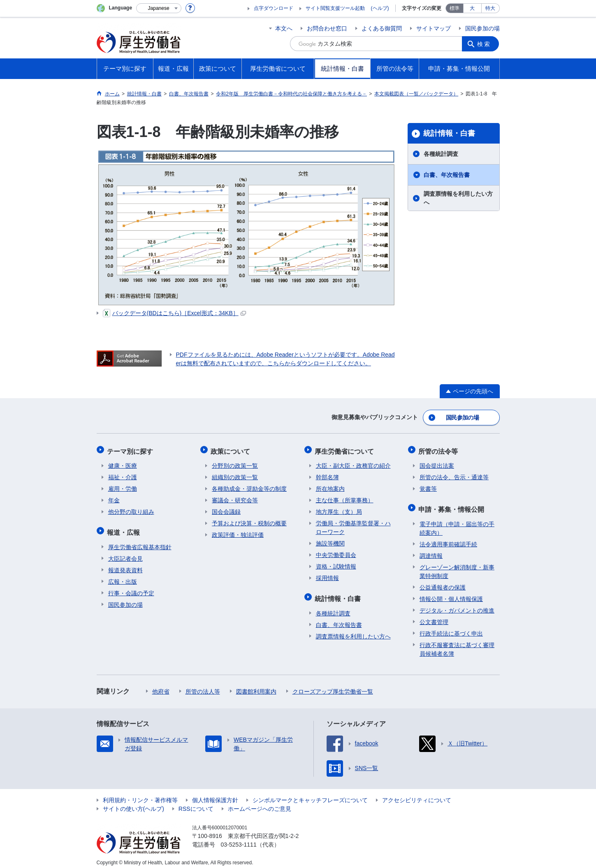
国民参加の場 (482, 28)
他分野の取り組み (131, 509)
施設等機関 (330, 541)
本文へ (284, 28)
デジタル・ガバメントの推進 (457, 605)
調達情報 (431, 550)
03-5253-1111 (239, 839)
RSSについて (196, 803)
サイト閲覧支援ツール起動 (335, 8)
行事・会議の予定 (131, 588)
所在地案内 (330, 486)
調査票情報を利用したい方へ (458, 198)
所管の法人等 (203, 686)
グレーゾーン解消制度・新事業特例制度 (457, 566)
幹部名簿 (327, 474)
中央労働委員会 (336, 552)
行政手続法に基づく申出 (451, 628)
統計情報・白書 (449, 133)
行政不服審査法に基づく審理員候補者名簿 (457, 644)
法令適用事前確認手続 (448, 539)
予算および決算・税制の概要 (249, 520)
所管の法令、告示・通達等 (454, 474)
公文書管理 (434, 617)
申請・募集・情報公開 (452, 505)
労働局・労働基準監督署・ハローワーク (353, 525)
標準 (455, 8)
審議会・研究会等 (235, 497)
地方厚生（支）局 (339, 509)
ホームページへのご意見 (260, 803)
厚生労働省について (346, 449)
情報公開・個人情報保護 (451, 594)
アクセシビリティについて (417, 795)
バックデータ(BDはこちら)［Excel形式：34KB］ (174, 313)
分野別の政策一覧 (235, 463)
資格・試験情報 (336, 564)
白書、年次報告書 (447, 175)
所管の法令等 (439, 449)
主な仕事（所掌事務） (345, 497)
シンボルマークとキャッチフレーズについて (310, 795)
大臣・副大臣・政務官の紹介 (353, 463)
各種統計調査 (441, 154)
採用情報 (327, 575)
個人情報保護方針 (215, 795)
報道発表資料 (125, 565)
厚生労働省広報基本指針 (140, 542)
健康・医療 (123, 463)
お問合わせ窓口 (327, 28)
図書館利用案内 (256, 686)
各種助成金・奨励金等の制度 (249, 486)
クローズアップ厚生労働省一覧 (333, 686)
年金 (114, 497)
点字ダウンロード (274, 8)
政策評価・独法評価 (238, 532)
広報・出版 (123, 576)
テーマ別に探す (131, 449)
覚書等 (428, 486)
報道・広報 (125, 528)
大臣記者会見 (125, 553)
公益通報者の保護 (443, 582)
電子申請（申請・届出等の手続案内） (457, 523)
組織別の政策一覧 (235, 474)
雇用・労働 (123, 486)
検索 (485, 44)
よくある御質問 (382, 28)
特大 (490, 8)
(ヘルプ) (380, 8)
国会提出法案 (437, 463)
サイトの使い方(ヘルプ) (133, 803)
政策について (232, 449)
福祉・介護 (123, 474)
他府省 (161, 686)
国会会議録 (226, 509)
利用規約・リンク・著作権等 (140, 795)
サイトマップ (434, 28)
